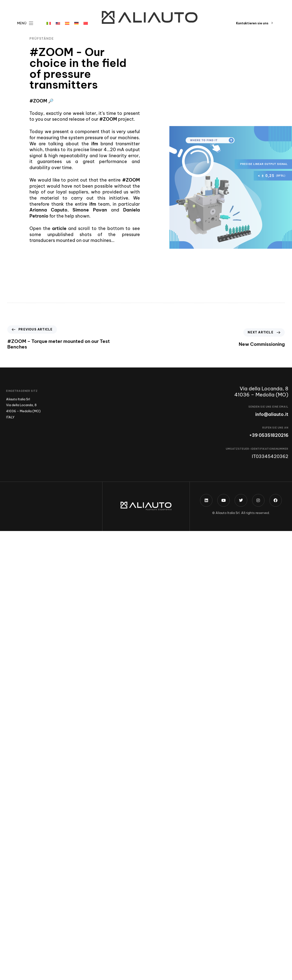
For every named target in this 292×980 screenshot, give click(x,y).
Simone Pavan (90, 210)
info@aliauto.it (272, 414)
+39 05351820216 (269, 435)
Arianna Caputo (48, 210)
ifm (95, 144)
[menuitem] (49, 23)
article (58, 228)
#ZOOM (38, 101)
